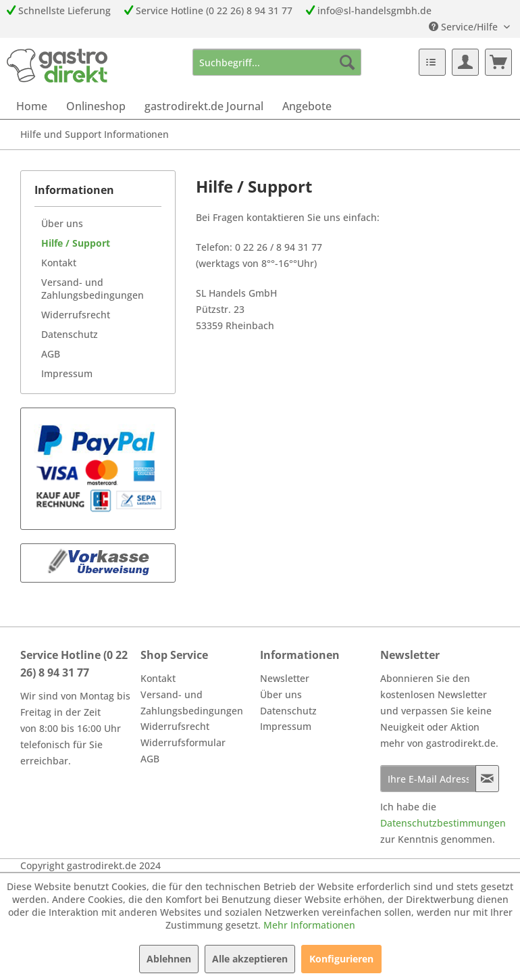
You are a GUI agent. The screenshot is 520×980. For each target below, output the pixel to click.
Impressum (67, 373)
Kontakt (59, 263)
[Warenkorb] (498, 62)
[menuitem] (277, 62)
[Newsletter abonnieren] (488, 779)
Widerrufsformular (183, 742)
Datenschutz (70, 334)
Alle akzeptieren (250, 959)
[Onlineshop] (96, 106)
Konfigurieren (341, 959)
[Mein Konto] (465, 62)
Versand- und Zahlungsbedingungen (93, 289)
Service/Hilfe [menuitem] (465, 27)
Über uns (62, 223)
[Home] (32, 106)
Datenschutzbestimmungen (443, 823)
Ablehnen (169, 959)
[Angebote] (307, 106)
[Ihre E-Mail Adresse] (428, 779)
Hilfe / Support (76, 243)
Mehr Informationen (309, 925)
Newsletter (285, 678)
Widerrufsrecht (76, 315)
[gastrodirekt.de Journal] (204, 106)
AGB (51, 354)
